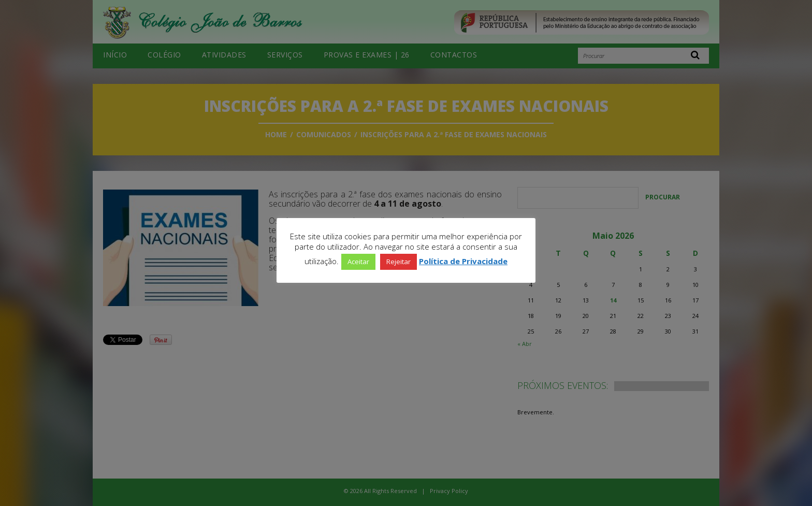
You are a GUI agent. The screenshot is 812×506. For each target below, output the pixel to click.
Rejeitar (398, 262)
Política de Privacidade (463, 261)
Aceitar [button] (358, 262)
